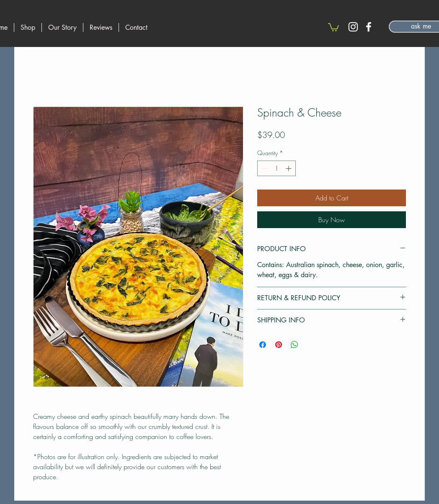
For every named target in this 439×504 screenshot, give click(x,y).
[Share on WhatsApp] (294, 345)
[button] (333, 27)
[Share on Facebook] (263, 345)
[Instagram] (353, 27)
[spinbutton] (276, 168)
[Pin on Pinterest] (279, 345)
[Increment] (289, 168)
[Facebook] (369, 27)
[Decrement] (264, 168)
